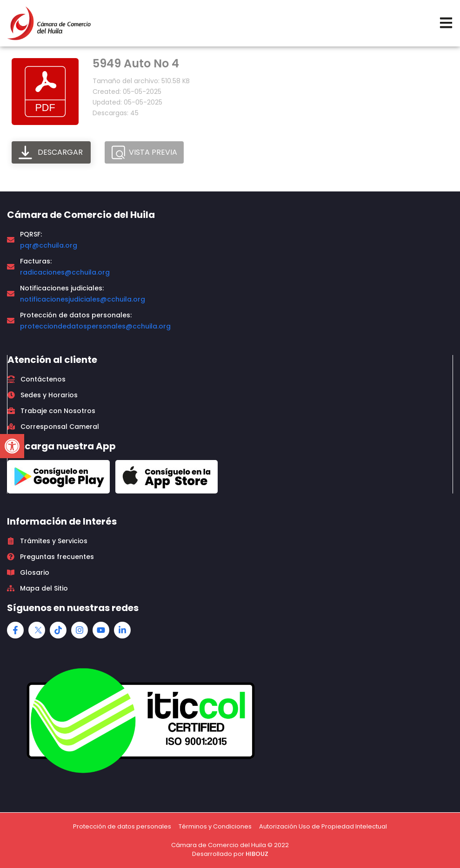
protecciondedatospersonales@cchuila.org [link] (95, 326)
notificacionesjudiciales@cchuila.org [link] (83, 299)
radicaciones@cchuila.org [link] (65, 272)
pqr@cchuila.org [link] (49, 245)
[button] (12, 446)
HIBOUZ (257, 854)
